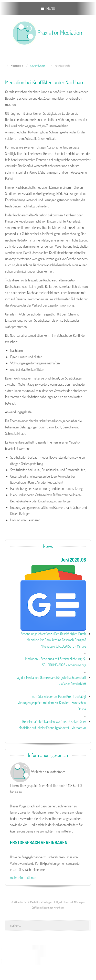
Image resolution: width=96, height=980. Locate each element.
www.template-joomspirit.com (2, 955)
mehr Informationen (23, 877)
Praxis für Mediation (60, 32)
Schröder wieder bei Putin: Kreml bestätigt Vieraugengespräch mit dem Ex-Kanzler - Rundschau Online (52, 703)
